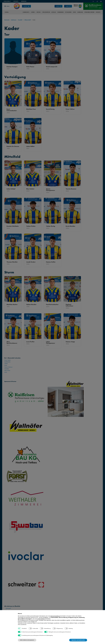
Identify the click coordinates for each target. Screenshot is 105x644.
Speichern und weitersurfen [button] (78, 640)
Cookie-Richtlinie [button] (41, 619)
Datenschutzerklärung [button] (55, 616)
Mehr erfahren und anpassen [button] (27, 640)
